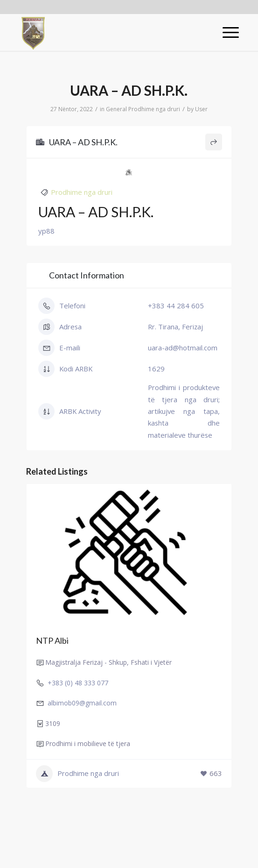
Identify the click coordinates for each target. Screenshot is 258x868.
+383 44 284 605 (176, 306)
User (201, 109)
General (116, 109)
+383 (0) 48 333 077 (78, 683)
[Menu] (226, 32)
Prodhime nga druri (154, 109)
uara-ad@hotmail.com (183, 348)
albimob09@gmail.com (82, 703)
